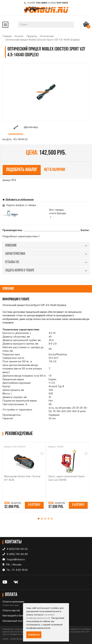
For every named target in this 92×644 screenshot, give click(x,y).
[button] (39, 519)
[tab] (21, 237)
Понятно (34, 635)
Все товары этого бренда (58, 213)
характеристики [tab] (46, 254)
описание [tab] (46, 246)
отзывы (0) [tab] (46, 262)
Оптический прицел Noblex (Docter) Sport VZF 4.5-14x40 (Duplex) (43, 40)
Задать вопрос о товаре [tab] (21, 205)
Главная (7, 36)
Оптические (47, 36)
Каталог (19, 36)
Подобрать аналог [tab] (22, 170)
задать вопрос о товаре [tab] (46, 271)
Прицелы (32, 36)
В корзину (34, 505)
